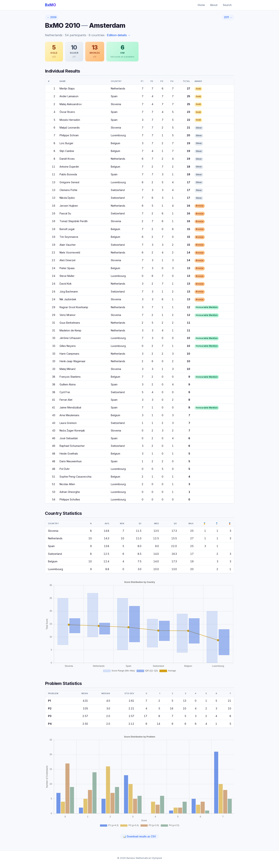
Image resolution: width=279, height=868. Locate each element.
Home (201, 5)
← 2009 (52, 17)
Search (227, 5)
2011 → (228, 17)
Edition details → (119, 35)
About (214, 5)
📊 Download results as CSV (139, 836)
